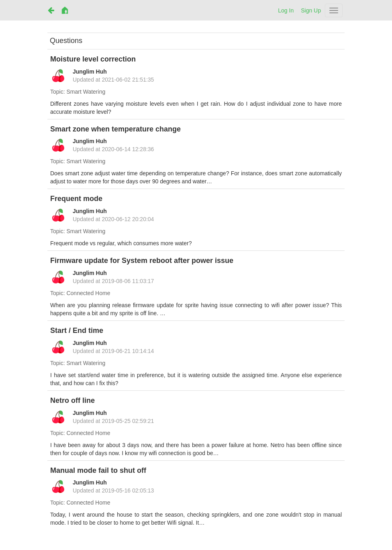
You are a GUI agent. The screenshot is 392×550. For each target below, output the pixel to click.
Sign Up (311, 10)
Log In (286, 10)
